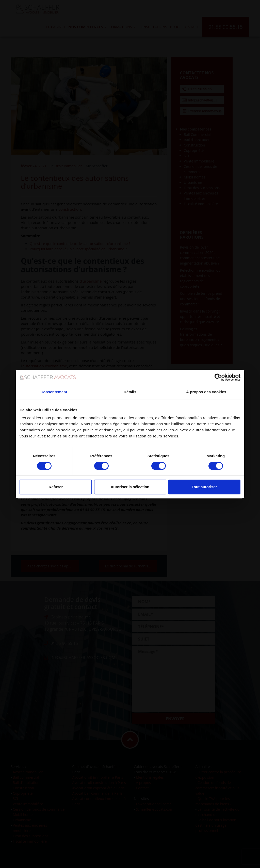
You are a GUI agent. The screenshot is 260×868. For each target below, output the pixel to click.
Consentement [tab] (54, 392)
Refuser (56, 487)
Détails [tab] (130, 392)
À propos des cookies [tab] (206, 392)
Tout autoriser (204, 487)
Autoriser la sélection (130, 487)
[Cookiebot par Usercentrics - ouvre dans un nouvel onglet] (218, 377)
